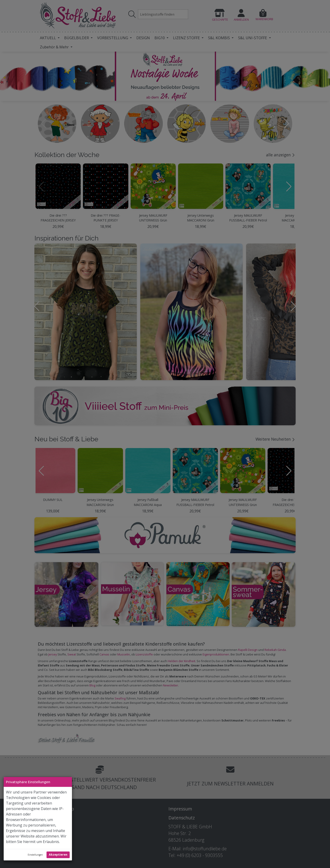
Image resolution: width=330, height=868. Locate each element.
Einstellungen (35, 855)
